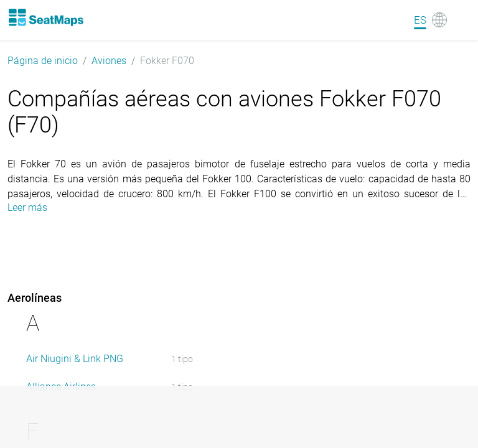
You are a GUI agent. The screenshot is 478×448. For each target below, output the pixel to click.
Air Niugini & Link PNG (75, 359)
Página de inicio (43, 61)
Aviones (109, 61)
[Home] (45, 17)
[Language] (430, 20)
